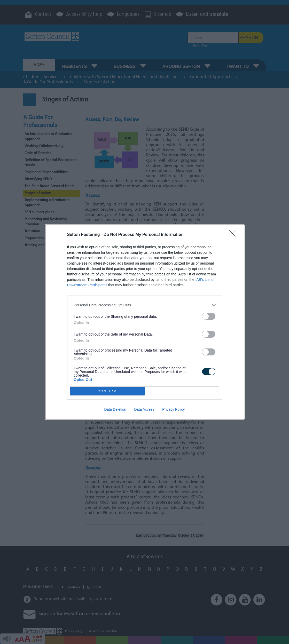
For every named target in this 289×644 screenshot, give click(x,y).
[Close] (234, 235)
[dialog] (145, 322)
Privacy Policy (173, 409)
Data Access (144, 409)
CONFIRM (107, 391)
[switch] (209, 316)
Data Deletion (115, 409)
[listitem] (145, 305)
